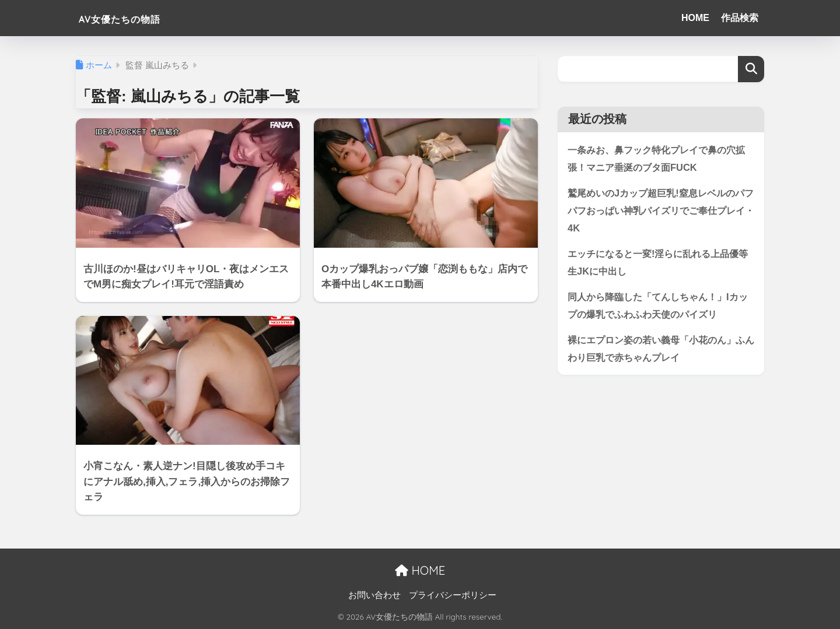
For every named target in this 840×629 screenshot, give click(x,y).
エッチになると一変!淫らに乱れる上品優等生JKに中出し (659, 264)
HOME (695, 18)
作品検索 (740, 18)
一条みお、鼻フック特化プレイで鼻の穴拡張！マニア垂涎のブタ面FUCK (657, 159)
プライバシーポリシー (453, 595)
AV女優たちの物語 (137, 18)
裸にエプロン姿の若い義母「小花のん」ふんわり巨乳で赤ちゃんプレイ (657, 352)
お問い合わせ (374, 595)
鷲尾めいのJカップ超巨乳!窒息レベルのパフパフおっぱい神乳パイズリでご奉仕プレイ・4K (657, 211)
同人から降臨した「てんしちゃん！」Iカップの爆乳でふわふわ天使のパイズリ (658, 308)
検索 (751, 69)
